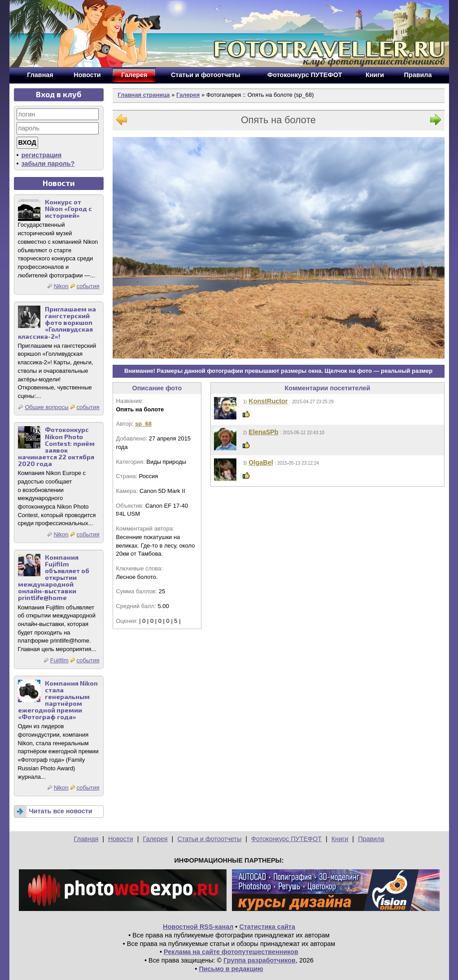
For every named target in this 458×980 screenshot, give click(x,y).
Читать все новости (61, 811)
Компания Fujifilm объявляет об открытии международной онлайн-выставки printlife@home (54, 578)
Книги (340, 839)
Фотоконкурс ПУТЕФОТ (286, 839)
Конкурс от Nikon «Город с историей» (68, 209)
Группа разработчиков (260, 960)
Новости (121, 839)
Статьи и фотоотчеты (209, 839)
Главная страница (144, 95)
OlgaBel (261, 462)
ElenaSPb (263, 432)
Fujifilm (59, 660)
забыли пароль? (48, 164)
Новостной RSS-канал (198, 927)
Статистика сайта (267, 927)
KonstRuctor (268, 401)
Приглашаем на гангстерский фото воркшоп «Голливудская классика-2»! (57, 322)
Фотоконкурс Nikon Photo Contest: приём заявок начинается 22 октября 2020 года (56, 447)
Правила (371, 839)
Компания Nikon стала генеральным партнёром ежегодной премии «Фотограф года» (58, 700)
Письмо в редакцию (231, 969)
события (88, 286)
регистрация (42, 155)
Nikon (61, 286)
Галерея (188, 95)
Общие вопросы (46, 407)
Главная (86, 839)
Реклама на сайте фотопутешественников (231, 952)
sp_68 (143, 424)
